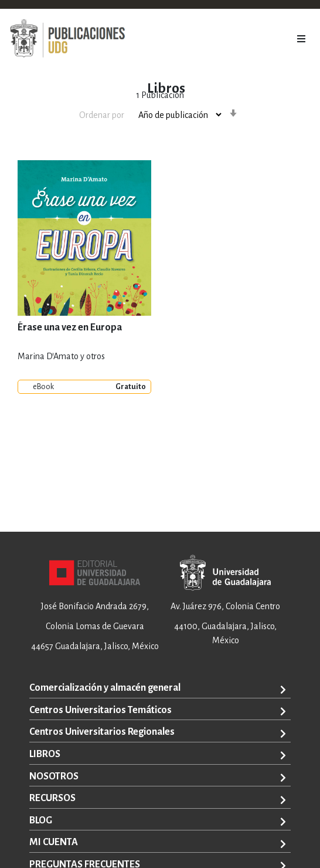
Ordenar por (102, 115)
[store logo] (67, 39)
